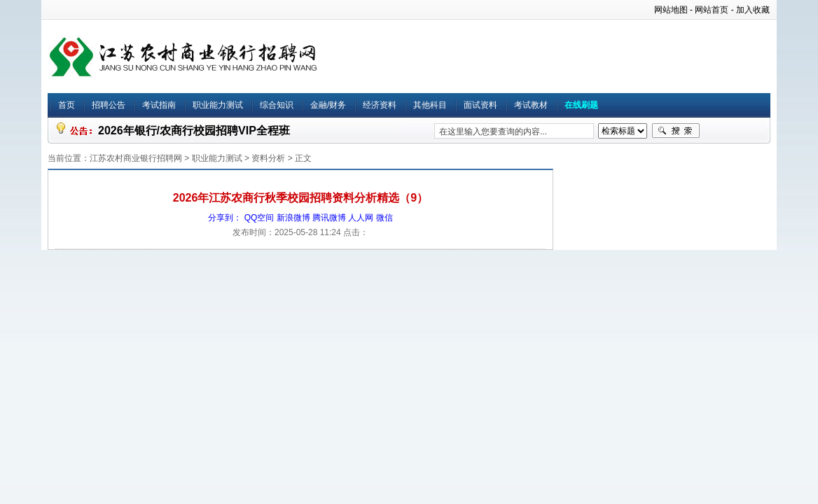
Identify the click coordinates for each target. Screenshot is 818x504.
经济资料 (380, 105)
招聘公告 (109, 105)
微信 (384, 218)
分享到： (225, 218)
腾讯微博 (329, 218)
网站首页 (712, 10)
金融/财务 (328, 105)
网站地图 (671, 10)
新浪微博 (293, 218)
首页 (67, 105)
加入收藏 (753, 10)
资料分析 (268, 158)
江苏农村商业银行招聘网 (136, 158)
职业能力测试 (218, 105)
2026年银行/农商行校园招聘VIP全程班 (194, 131)
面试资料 (480, 105)
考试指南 (159, 105)
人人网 (361, 218)
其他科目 (430, 105)
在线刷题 (581, 105)
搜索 (676, 131)
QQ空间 (259, 218)
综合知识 (277, 105)
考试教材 (531, 105)
